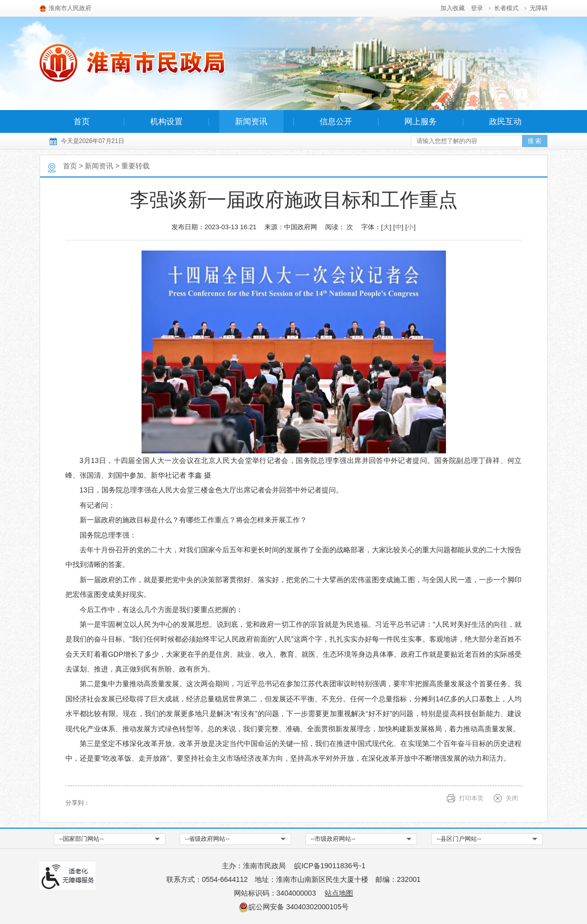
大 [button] (386, 227)
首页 (82, 121)
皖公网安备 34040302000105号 (293, 907)
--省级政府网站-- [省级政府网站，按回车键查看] (208, 839)
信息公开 (336, 121)
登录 (477, 8)
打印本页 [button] (471, 798)
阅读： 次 (339, 227)
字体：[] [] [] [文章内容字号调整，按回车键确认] (388, 227)
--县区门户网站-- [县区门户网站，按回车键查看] (459, 839)
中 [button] (399, 227)
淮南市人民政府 (70, 8)
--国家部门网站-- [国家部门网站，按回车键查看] (82, 839)
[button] (504, 8)
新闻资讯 (251, 121)
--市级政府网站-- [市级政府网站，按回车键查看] (333, 839)
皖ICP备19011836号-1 (330, 866)
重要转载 (135, 166)
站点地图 (339, 893)
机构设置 (166, 121)
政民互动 (505, 121)
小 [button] (410, 227)
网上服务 (421, 121)
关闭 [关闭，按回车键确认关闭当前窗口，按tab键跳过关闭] (512, 798)
